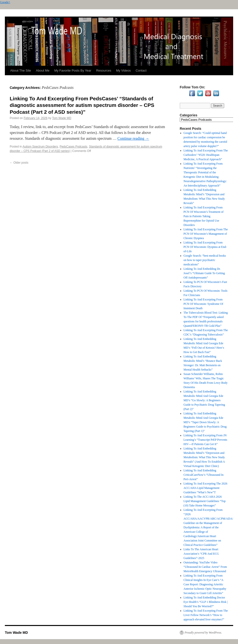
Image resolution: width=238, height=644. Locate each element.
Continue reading (133, 138)
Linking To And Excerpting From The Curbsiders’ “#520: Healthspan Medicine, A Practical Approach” (206, 155)
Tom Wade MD (62, 118)
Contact (141, 70)
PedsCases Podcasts (73, 147)
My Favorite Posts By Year (73, 70)
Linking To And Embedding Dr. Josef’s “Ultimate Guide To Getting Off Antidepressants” (204, 273)
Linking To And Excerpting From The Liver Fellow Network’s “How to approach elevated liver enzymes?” (206, 615)
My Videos (123, 70)
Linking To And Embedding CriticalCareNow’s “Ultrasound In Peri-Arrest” (204, 475)
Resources (104, 70)
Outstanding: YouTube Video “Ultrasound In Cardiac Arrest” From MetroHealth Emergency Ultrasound (205, 567)
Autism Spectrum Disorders (40, 147)
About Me (43, 70)
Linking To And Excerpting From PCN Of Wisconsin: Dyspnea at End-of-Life (205, 247)
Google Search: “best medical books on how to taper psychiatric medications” (205, 260)
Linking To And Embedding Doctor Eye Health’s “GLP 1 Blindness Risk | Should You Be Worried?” (206, 602)
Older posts (19, 163)
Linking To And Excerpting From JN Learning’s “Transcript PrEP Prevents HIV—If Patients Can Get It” (205, 440)
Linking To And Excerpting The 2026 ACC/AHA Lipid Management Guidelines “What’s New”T (205, 488)
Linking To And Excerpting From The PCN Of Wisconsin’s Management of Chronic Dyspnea (206, 234)
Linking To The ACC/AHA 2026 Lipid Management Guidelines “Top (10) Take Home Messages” (205, 501)
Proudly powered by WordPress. (203, 633)
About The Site (21, 70)
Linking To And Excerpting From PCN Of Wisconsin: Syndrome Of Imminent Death (203, 304)
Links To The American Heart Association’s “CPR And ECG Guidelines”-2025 (201, 554)
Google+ (5, 2)
